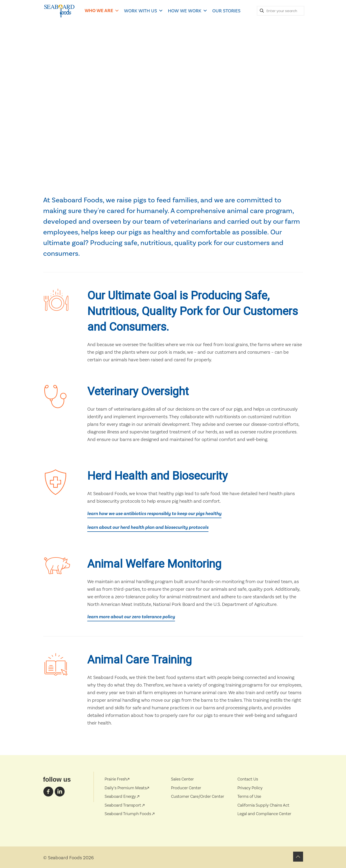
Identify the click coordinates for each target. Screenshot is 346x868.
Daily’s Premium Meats (127, 788)
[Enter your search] (281, 11)
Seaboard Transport (123, 805)
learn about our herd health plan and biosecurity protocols (148, 527)
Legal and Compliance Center (264, 814)
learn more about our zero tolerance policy (131, 617)
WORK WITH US (144, 11)
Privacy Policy (250, 788)
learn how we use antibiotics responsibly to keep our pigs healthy (154, 513)
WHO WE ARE (102, 11)
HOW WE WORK (188, 11)
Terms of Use (249, 796)
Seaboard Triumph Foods (128, 814)
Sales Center (182, 779)
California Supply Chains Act (263, 805)
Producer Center (186, 788)
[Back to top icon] (298, 857)
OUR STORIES (226, 11)
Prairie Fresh (117, 779)
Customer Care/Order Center (198, 796)
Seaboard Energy (121, 796)
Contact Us (248, 779)
